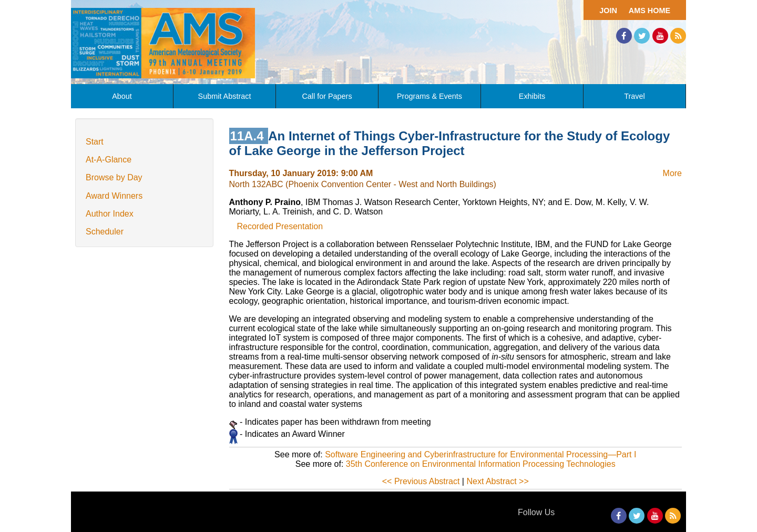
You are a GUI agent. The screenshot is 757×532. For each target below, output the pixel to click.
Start (95, 142)
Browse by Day (114, 177)
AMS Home (649, 11)
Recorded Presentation (280, 226)
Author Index (110, 214)
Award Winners (114, 196)
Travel (634, 96)
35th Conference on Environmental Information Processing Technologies (481, 464)
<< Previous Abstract (421, 481)
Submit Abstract (225, 96)
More (672, 173)
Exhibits (532, 96)
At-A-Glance (109, 160)
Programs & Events (429, 96)
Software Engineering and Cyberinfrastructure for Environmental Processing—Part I (480, 454)
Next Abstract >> (497, 481)
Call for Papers (327, 96)
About (122, 96)
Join (608, 11)
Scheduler (105, 232)
